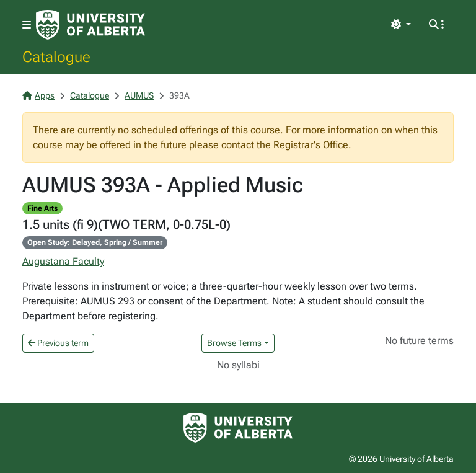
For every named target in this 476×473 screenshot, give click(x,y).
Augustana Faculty (63, 261)
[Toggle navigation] (27, 25)
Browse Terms (234, 343)
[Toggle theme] (401, 25)
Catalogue (56, 56)
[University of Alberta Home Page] (90, 25)
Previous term (58, 343)
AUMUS (139, 95)
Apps (38, 95)
